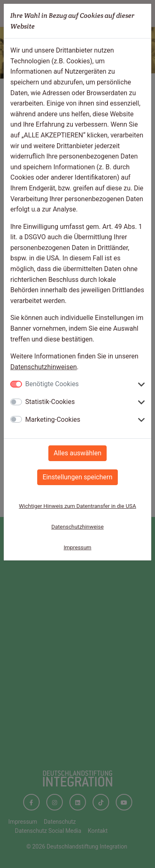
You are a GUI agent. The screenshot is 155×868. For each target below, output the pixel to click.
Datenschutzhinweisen (44, 367)
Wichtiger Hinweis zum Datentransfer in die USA (77, 506)
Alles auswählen (77, 453)
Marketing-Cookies (53, 420)
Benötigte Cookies (52, 384)
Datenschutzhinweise (77, 527)
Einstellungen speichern (77, 477)
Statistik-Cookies (50, 402)
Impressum (77, 547)
